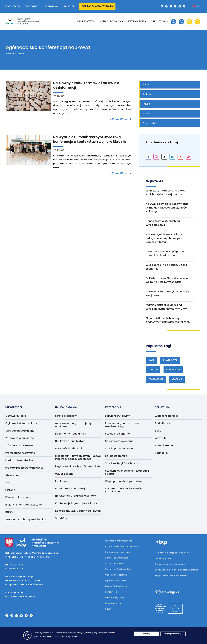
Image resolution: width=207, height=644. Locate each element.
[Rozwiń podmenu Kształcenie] (145, 21)
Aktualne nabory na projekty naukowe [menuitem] (73, 425)
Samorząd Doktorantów (118, 569)
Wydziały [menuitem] (161, 438)
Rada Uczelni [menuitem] (163, 423)
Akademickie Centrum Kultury (121, 546)
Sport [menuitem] (9, 483)
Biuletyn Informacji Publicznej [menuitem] (24, 505)
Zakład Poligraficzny (116, 586)
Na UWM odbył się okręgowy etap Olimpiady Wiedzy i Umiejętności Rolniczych (167, 208)
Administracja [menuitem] (164, 446)
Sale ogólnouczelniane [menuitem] (20, 431)
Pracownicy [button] (32, 6)
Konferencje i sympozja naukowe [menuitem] (76, 503)
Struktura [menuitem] (158, 21)
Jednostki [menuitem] (161, 453)
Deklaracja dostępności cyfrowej (173, 553)
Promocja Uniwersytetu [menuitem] (20, 453)
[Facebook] (162, 6)
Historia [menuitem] (10, 490)
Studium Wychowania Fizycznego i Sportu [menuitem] (127, 472)
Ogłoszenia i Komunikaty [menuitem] (21, 423)
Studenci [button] (69, 6)
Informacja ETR (163, 558)
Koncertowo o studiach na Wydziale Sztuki (163, 223)
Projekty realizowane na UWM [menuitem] (24, 468)
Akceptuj (146, 634)
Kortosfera (111, 592)
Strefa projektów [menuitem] (66, 416)
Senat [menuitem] (159, 431)
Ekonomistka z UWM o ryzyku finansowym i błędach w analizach (168, 320)
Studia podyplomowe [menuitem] (119, 448)
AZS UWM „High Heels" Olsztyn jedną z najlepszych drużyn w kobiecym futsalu (165, 238)
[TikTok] (184, 6)
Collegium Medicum (116, 575)
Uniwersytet (170, 360)
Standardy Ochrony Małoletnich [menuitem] (26, 519)
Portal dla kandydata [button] (97, 6)
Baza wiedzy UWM (115, 598)
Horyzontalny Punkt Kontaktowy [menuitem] (75, 496)
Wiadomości (156, 379)
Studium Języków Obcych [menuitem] (122, 463)
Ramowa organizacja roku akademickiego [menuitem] (122, 425)
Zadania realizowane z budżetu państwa (177, 570)
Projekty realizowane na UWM (171, 575)
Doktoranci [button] (51, 6)
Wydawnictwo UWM (116, 581)
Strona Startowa (16, 53)
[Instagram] (166, 6)
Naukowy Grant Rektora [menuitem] (70, 441)
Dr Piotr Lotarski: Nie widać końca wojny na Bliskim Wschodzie (167, 280)
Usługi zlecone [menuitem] (64, 474)
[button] (173, 22)
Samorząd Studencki (116, 558)
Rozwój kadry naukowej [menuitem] (70, 489)
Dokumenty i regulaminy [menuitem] (71, 434)
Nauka (146, 104)
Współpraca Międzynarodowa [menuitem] (124, 481)
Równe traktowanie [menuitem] (18, 497)
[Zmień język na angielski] (193, 6)
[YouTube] (180, 6)
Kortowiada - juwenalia (118, 552)
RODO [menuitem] (9, 512)
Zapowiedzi (149, 123)
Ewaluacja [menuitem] (62, 481)
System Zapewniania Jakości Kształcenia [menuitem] (124, 490)
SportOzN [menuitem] (61, 518)
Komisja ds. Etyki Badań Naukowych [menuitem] (78, 511)
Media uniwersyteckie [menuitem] (19, 460)
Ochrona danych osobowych (170, 564)
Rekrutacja (173, 370)
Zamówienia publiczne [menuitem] (20, 438)
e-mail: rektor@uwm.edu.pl (19, 577)
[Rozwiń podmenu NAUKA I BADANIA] (122, 21)
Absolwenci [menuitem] (13, 475)
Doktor (153, 370)
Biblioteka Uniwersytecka (119, 541)
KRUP (108, 609)
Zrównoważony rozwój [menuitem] (19, 446)
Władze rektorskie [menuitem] (166, 416)
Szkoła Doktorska (115, 563)
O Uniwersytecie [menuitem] (16, 416)
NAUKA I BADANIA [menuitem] (110, 21)
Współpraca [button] (13, 6)
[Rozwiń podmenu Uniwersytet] (94, 21)
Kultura (147, 94)
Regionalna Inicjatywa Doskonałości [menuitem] (78, 466)
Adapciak (177, 379)
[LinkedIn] (175, 6)
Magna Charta (113, 603)
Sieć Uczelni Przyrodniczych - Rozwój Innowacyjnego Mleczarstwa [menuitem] (78, 457)
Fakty (146, 85)
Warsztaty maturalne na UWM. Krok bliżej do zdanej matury (165, 193)
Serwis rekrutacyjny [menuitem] (117, 416)
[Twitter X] (171, 6)
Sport (146, 114)
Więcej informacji (173, 634)
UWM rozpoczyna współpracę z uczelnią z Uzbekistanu (166, 253)
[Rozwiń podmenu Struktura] (167, 21)
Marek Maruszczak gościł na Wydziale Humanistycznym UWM (167, 307)
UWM (151, 360)
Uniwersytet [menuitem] (84, 21)
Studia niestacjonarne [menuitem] (119, 441)
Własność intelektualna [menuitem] (70, 448)
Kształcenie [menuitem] (136, 21)
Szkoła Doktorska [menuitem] (116, 456)
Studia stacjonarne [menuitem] (117, 434)
